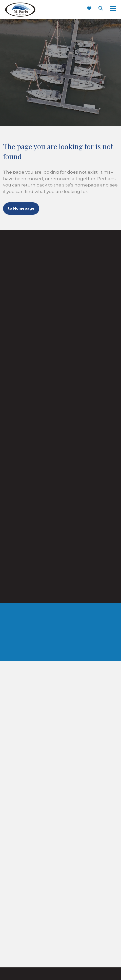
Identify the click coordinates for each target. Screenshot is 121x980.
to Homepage (21, 208)
